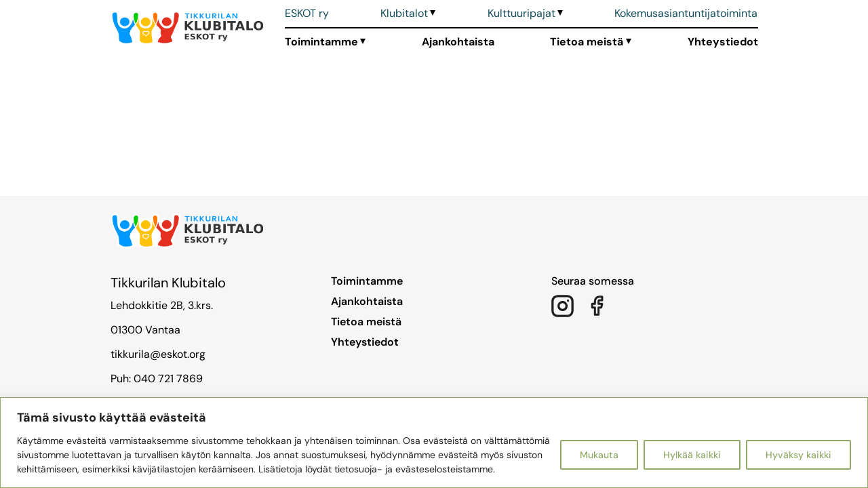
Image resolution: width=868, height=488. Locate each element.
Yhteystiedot (723, 42)
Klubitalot (404, 13)
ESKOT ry (307, 13)
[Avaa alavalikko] (432, 14)
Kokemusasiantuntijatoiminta (686, 13)
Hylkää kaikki (692, 455)
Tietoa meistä (587, 42)
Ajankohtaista (458, 42)
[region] (434, 443)
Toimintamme (321, 42)
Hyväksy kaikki (798, 455)
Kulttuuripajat (521, 13)
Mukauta (599, 455)
